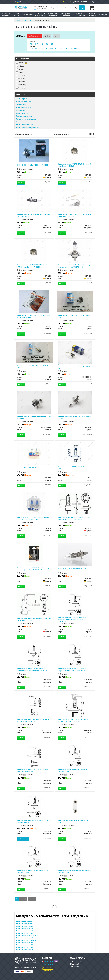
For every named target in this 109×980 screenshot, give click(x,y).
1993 (46, 44)
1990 (32, 44)
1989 (76, 49)
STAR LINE (21, 85)
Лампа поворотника (23, 113)
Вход (92, 2)
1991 (37, 44)
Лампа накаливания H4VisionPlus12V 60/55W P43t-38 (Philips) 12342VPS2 (34, 821)
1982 (41, 49)
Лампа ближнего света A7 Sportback (28, 935)
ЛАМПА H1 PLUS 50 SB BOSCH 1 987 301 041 (72, 569)
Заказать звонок (48, 967)
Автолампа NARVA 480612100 (26, 468)
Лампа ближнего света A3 (25, 926)
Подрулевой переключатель (25, 122)
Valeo (22, 88)
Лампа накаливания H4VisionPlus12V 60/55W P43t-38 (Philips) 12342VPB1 (75, 771)
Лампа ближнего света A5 (25, 931)
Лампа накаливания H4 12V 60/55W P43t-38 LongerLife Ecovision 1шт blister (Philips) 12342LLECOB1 (72, 619)
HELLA (20, 66)
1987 (66, 49)
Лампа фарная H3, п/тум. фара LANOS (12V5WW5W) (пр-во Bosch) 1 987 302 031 (74, 215)
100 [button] (56, 36)
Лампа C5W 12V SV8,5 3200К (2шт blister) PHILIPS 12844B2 (74, 821)
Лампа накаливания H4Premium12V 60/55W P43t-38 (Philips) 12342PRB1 (74, 872)
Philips (20, 81)
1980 (32, 49)
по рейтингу (29, 134)
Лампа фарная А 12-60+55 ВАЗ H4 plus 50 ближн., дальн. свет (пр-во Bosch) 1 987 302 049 (74, 266)
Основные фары (21, 98)
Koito (20, 69)
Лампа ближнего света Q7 (25, 947)
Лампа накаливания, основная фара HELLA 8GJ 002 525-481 (74, 417)
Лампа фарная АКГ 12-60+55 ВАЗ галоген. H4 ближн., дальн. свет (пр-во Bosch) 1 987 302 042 (75, 518)
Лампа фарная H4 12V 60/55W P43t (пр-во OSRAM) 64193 (74, 316)
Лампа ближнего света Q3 (25, 942)
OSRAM (21, 78)
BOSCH (22, 63)
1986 (61, 49)
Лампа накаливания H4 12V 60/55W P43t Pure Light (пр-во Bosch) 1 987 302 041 (74, 165)
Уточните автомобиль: (20, 36)
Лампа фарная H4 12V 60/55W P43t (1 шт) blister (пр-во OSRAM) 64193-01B (34, 316)
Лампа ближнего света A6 (25, 933)
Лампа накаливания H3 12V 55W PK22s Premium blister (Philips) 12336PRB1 (32, 771)
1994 (51, 44)
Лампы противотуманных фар (26, 119)
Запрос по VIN (67, 2)
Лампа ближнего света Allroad (26, 940)
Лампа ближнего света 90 (25, 924)
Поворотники (21, 110)
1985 (56, 49)
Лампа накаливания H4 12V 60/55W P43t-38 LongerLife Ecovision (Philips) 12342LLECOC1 (72, 670)
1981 (37, 49)
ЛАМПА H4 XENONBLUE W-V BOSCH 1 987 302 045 (33, 165)
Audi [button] (47, 36)
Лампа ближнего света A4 (25, 928)
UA (19, 2)
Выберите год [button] (34, 36)
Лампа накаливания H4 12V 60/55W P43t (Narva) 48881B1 (73, 468)
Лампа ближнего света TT (25, 949)
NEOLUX (21, 75)
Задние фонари (21, 104)
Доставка (76, 2)
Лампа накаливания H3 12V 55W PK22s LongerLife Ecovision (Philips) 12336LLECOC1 (33, 720)
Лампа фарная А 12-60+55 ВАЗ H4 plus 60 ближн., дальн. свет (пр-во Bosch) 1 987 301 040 (33, 569)
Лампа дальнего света (23, 101)
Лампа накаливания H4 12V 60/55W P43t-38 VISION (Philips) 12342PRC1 (33, 872)
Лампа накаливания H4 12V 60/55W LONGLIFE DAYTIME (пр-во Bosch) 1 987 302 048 (32, 266)
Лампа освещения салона (24, 125)
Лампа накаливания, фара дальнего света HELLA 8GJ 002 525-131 (34, 417)
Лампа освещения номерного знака (28, 127)
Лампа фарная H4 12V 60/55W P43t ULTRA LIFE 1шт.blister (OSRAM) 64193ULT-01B (73, 720)
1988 (71, 49)
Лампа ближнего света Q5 (25, 945)
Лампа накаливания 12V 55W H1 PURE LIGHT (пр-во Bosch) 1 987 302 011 (33, 215)
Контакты (84, 2)
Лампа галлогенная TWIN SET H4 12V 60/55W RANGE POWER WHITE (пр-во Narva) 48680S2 (34, 518)
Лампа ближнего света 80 (25, 921)
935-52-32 (41, 9)
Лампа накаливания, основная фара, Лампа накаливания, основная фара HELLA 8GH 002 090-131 (74, 367)
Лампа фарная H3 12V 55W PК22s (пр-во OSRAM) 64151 (32, 367)
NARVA (20, 72)
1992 (41, 44)
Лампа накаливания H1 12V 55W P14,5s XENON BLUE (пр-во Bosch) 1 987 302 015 (34, 619)
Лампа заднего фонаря (24, 107)
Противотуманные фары (24, 116)
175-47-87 (41, 6)
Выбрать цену (23, 839)
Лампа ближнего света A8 (25, 938)
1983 (46, 49)
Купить (21, 182)
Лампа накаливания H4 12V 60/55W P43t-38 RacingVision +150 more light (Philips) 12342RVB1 (32, 670)
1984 (51, 49)
